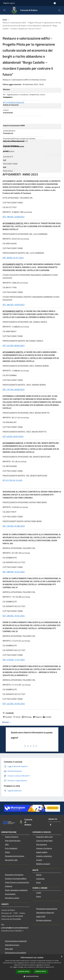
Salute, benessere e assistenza (16, 890)
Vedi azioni (7, 722)
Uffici (7, 844)
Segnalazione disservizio (45, 913)
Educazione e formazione (14, 875)
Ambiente (9, 886)
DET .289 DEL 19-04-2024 (14, 572)
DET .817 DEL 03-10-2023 (12, 480)
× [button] (62, 957)
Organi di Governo (12, 837)
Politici (7, 852)
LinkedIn (47, 717)
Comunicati (40, 879)
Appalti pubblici (42, 852)
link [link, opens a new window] (53, 967)
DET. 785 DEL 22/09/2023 (13, 217)
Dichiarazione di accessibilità (15, 953)
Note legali (9, 949)
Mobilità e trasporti (43, 864)
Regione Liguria (9, 3)
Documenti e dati (11, 860)
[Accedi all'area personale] (55, 3)
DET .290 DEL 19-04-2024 (14, 616)
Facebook (7, 717)
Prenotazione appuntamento (47, 909)
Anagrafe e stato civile (44, 837)
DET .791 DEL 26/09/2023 (14, 389)
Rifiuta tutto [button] (41, 971)
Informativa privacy (12, 945)
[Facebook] (51, 825)
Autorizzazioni (10, 894)
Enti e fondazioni (11, 848)
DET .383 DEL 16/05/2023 (14, 305)
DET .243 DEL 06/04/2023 (14, 346)
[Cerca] (59, 10)
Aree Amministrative (13, 841)
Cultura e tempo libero (44, 841)
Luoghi (39, 893)
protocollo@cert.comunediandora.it (15, 928)
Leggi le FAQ (41, 916)
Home (5, 20)
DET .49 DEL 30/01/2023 (13, 436)
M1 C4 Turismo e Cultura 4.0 (14, 102)
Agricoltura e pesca (12, 898)
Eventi (39, 896)
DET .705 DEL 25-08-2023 (14, 526)
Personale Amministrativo (15, 856)
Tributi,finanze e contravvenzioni (17, 882)
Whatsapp (27, 717)
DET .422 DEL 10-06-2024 (14, 704)
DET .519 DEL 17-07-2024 (14, 660)
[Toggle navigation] (4, 10)
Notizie (39, 875)
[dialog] (32, 967)
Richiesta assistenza (44, 920)
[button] (32, 976)
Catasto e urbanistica (44, 856)
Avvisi (38, 882)
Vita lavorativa (42, 844)
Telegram (37, 717)
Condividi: (8, 713)
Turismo (39, 860)
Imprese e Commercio (44, 848)
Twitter (17, 717)
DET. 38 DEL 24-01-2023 (13, 258)
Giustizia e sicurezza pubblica (16, 878)
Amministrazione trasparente (16, 941)
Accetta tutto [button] (24, 972)
